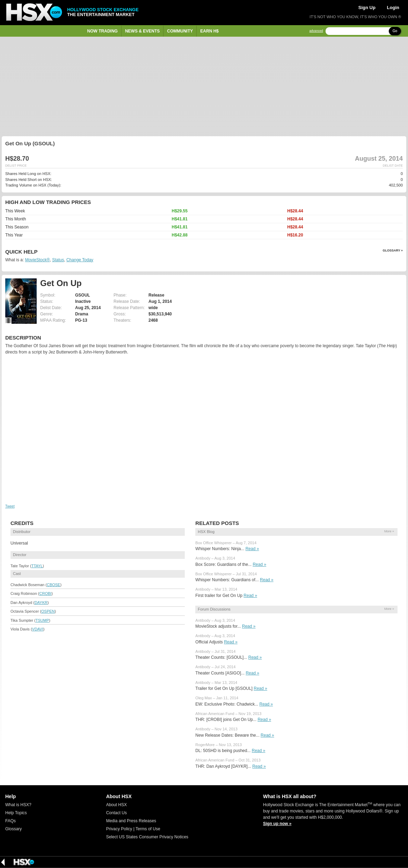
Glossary (13, 829)
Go (395, 31)
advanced (316, 31)
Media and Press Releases (131, 821)
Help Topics (16, 813)
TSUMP (42, 620)
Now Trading (103, 31)
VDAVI (38, 629)
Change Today (80, 260)
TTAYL (37, 566)
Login (393, 8)
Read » (252, 549)
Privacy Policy (119, 829)
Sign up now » (277, 824)
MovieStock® (38, 260)
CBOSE (54, 585)
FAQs (10, 821)
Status (58, 260)
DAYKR (41, 603)
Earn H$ (209, 31)
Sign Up (367, 8)
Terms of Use (148, 829)
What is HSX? (18, 805)
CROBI (46, 593)
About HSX (116, 805)
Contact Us (116, 813)
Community (180, 31)
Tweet (10, 506)
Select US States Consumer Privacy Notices (147, 837)
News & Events (142, 31)
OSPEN (48, 611)
